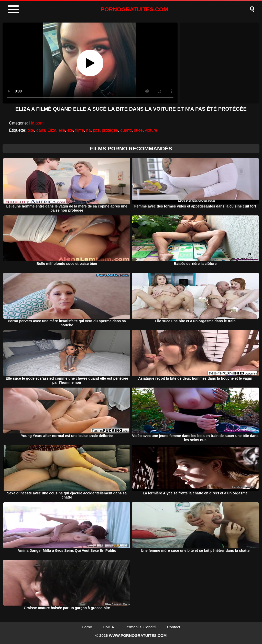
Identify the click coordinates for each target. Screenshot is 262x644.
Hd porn (36, 123)
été (70, 130)
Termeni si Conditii (141, 627)
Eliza (52, 130)
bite (31, 130)
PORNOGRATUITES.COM (135, 9)
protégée (110, 130)
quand (126, 130)
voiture (151, 130)
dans (41, 130)
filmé (80, 130)
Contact (174, 627)
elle (62, 130)
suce (138, 130)
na (89, 130)
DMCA (108, 627)
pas (96, 130)
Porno (87, 627)
